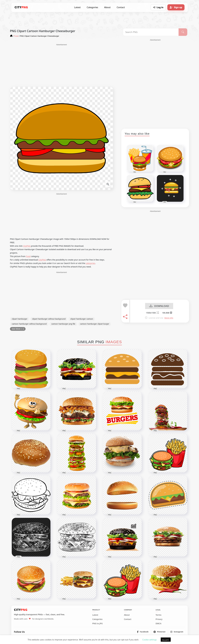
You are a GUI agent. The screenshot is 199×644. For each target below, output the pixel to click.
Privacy (159, 619)
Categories (92, 7)
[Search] (183, 32)
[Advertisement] (61, 65)
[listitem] (143, 632)
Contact (121, 7)
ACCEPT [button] (166, 640)
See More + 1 (18, 329)
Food (28, 256)
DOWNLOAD (159, 306)
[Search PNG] (151, 32)
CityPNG (27, 246)
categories (90, 263)
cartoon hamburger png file (63, 324)
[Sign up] (176, 7)
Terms (159, 615)
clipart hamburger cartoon (82, 319)
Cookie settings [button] (150, 640)
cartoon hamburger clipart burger (95, 324)
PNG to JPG (97, 624)
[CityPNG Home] (21, 7)
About (107, 7)
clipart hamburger (20, 319)
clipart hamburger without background (49, 319)
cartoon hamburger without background (29, 324)
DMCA (159, 624)
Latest (77, 7)
